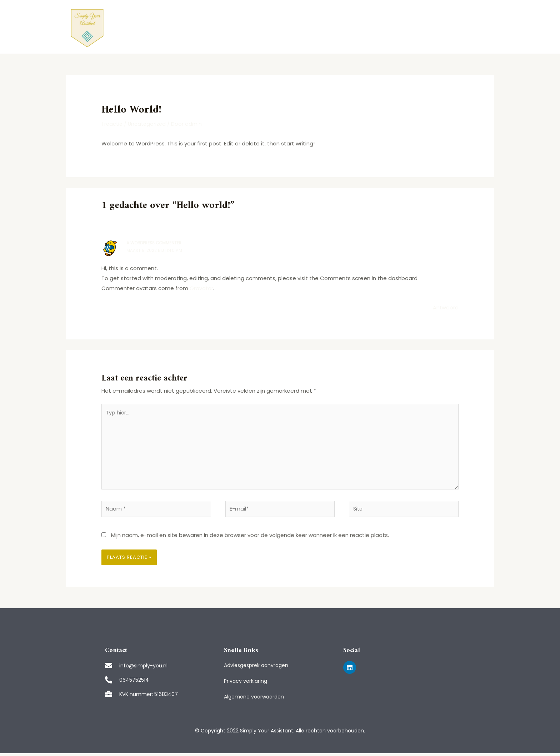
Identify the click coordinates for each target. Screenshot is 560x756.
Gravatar (202, 288)
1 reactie (113, 124)
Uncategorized (149, 124)
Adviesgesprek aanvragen (256, 668)
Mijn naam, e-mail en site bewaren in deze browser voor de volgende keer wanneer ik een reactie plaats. (250, 538)
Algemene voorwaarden (254, 700)
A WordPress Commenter (155, 243)
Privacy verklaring (246, 684)
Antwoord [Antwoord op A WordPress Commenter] (446, 307)
